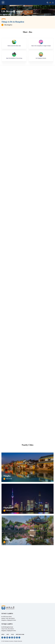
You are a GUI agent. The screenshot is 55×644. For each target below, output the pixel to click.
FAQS (12, 634)
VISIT (8, 634)
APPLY (3, 634)
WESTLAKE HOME (20, 634)
